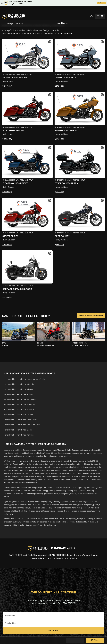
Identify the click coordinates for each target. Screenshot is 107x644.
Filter (95, 640)
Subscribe (53, 631)
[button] (27, 63)
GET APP (101, 3)
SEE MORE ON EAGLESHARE (91, 316)
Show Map (75, 640)
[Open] (53, 17)
